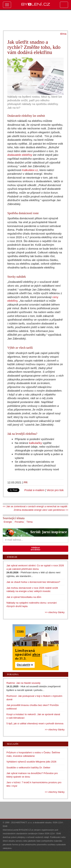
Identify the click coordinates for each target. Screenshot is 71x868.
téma (63, 34)
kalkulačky (35, 443)
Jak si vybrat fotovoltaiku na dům (24, 597)
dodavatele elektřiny (20, 155)
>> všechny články (55, 612)
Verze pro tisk (55, 490)
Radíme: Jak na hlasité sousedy (23, 683)
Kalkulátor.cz (30, 170)
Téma (29, 522)
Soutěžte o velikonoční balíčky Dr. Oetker (28, 768)
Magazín (13, 744)
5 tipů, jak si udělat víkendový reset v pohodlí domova (35, 723)
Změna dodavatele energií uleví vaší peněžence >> (41, 510)
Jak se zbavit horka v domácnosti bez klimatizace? (33, 582)
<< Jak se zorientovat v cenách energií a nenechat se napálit (35, 506)
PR (26, 482)
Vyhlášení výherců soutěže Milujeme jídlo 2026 (31, 762)
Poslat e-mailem (34, 490)
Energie (8, 522)
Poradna (19, 522)
